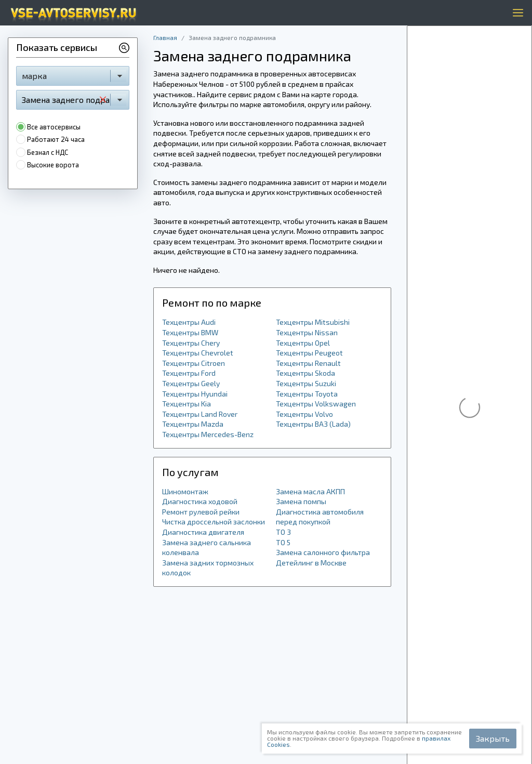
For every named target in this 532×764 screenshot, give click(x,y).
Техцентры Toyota (307, 394)
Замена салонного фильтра (323, 552)
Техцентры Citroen (194, 363)
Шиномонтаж (185, 491)
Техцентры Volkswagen (316, 404)
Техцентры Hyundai (195, 394)
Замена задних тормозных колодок (208, 568)
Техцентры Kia (187, 404)
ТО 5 (283, 542)
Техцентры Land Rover (200, 414)
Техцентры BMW (190, 332)
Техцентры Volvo (304, 414)
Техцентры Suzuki (306, 383)
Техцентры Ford (189, 373)
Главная (165, 37)
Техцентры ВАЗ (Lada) (313, 424)
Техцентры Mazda (193, 424)
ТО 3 (283, 532)
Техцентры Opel (303, 343)
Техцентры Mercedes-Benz (208, 434)
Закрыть (493, 738)
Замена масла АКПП (310, 491)
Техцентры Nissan (307, 332)
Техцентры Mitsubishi (313, 322)
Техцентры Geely (191, 383)
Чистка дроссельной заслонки (214, 522)
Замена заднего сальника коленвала (207, 548)
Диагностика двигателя (203, 532)
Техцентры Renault (308, 363)
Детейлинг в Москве (311, 563)
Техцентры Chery (191, 343)
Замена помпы (301, 501)
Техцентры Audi (189, 322)
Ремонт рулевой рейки (201, 512)
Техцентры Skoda (305, 373)
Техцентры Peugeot (309, 353)
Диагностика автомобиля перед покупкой (320, 517)
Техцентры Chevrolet (198, 353)
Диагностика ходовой (200, 501)
